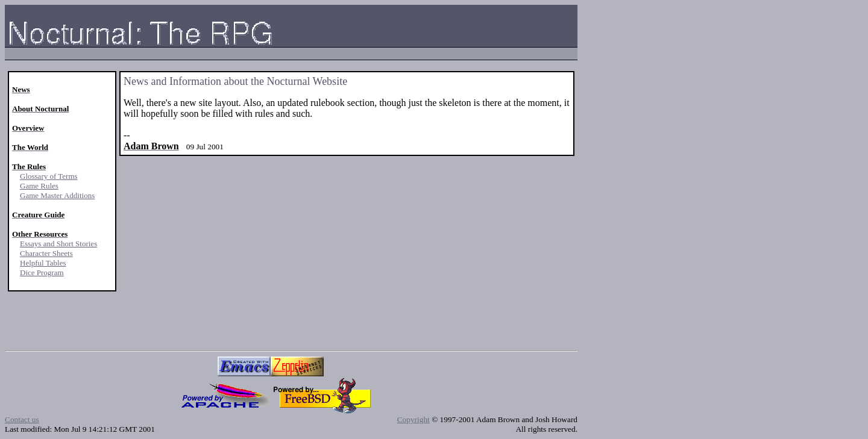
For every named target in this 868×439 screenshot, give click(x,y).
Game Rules (39, 186)
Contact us (22, 419)
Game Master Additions (57, 195)
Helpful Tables (43, 263)
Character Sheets (46, 253)
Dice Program (42, 272)
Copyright (414, 419)
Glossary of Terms (49, 176)
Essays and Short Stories (58, 244)
